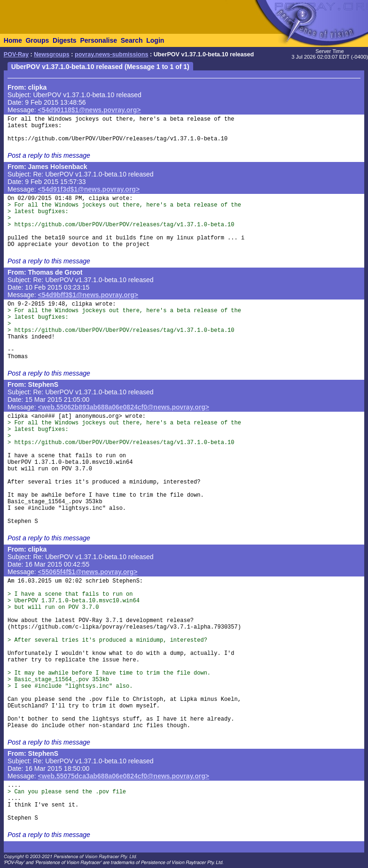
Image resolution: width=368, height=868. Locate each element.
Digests (65, 40)
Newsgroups (52, 54)
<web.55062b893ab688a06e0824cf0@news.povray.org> (124, 407)
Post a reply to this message (49, 155)
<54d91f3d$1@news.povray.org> (89, 189)
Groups (37, 40)
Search (132, 40)
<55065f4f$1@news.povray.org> (88, 572)
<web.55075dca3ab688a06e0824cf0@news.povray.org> (124, 776)
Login (155, 40)
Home (13, 40)
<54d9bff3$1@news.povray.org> (88, 295)
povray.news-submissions (112, 54)
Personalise (98, 40)
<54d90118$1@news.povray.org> (90, 110)
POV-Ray (16, 54)
